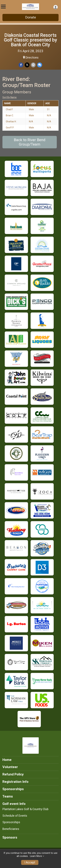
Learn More (36, 856)
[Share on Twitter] (27, 65)
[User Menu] (56, 7)
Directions (32, 58)
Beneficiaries (11, 829)
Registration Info (15, 782)
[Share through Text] (40, 65)
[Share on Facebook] (21, 65)
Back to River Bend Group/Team (30, 142)
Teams (8, 796)
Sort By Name (10, 97)
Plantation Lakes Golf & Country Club (25, 809)
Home (7, 760)
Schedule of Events (15, 816)
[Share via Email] (33, 65)
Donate (31, 17)
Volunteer (10, 767)
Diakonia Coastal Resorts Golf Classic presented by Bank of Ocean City (30, 40)
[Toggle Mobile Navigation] (3, 7)
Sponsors (10, 837)
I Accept (30, 862)
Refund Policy (13, 774)
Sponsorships (13, 789)
